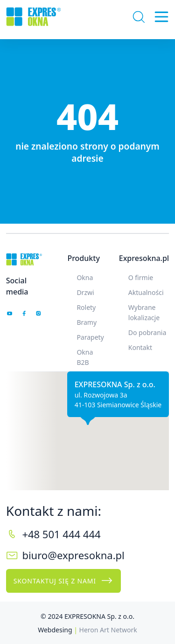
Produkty (83, 258)
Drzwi (85, 292)
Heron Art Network (108, 630)
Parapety (90, 337)
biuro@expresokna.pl (73, 555)
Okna (85, 277)
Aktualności (146, 292)
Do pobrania (147, 332)
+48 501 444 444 (61, 534)
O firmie (141, 277)
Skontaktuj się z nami (63, 581)
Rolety (86, 307)
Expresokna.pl (144, 258)
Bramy (87, 322)
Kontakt (140, 347)
